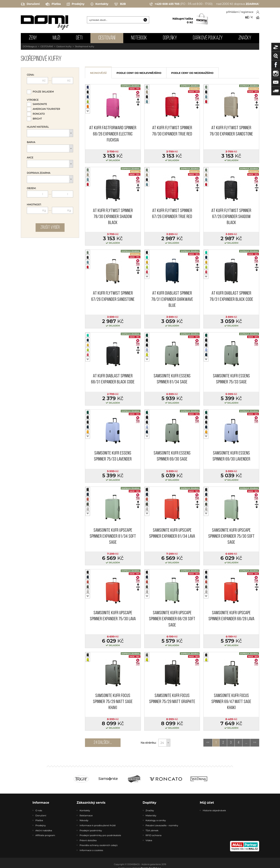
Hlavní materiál (38, 127)
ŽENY (33, 38)
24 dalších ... (103, 743)
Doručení (30, 4)
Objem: (31, 188)
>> (255, 743)
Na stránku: (149, 743)
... (246, 743)
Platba (53, 4)
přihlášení (233, 12)
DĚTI (79, 38)
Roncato (39, 114)
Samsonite (40, 104)
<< (208, 743)
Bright (37, 119)
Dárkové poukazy (208, 38)
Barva (31, 142)
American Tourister (46, 109)
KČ (247, 17)
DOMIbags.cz (30, 46)
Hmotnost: (34, 205)
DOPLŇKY (170, 38)
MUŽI (56, 38)
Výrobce (33, 100)
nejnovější (98, 73)
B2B (120, 4)
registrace (247, 12)
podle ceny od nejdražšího (192, 73)
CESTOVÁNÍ (107, 38)
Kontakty (99, 4)
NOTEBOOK (139, 38)
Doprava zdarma (39, 173)
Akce (30, 158)
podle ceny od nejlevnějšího (139, 73)
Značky (245, 38)
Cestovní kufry (64, 46)
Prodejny (76, 4)
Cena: (31, 75)
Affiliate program (45, 835)
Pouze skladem (43, 92)
